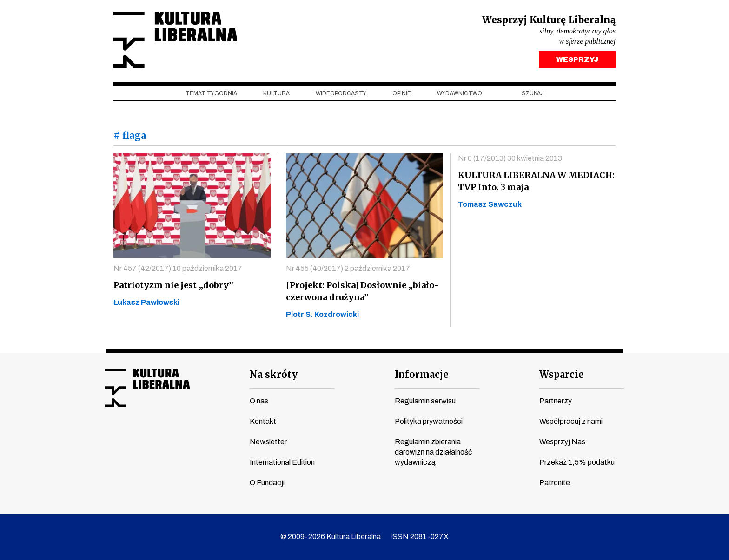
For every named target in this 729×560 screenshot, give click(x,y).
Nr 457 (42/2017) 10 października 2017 (178, 268)
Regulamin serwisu (425, 401)
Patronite (555, 483)
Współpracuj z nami (571, 421)
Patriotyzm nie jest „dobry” (173, 285)
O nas (259, 401)
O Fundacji (267, 483)
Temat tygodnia (211, 93)
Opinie (402, 93)
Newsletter (268, 442)
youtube (129, 436)
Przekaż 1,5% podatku (577, 462)
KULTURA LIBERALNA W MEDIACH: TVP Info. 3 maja (536, 181)
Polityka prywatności (429, 421)
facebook (111, 436)
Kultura (276, 93)
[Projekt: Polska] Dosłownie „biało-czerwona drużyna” (362, 291)
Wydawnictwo (460, 93)
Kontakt (263, 421)
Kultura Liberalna (175, 40)
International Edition (282, 462)
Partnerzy (556, 401)
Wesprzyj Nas (562, 442)
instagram (146, 436)
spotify (199, 436)
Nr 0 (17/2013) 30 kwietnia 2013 (510, 158)
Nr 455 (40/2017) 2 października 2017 (348, 268)
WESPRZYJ (577, 59)
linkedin (182, 436)
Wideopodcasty (341, 93)
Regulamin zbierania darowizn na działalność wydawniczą (433, 452)
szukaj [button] (533, 93)
